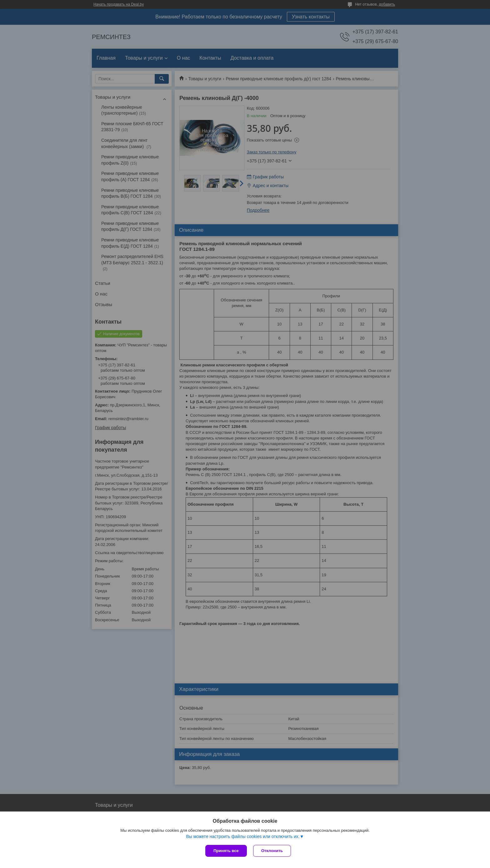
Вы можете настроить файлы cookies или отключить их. (243, 836)
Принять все (226, 851)
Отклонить (272, 851)
